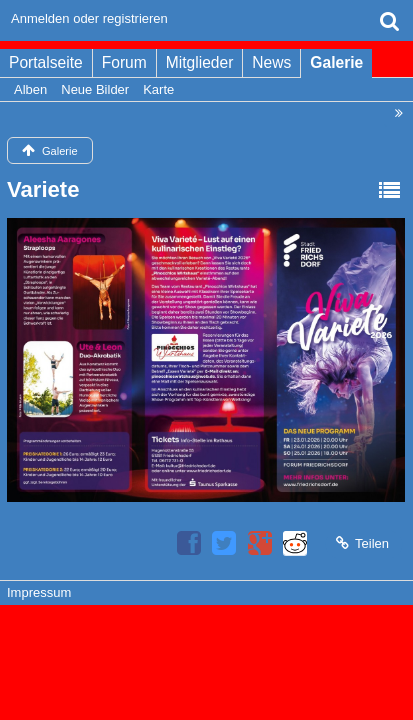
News (271, 62)
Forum (124, 62)
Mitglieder (200, 62)
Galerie (336, 62)
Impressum (39, 592)
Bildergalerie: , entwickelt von (206, 652)
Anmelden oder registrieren (89, 18)
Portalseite (46, 62)
